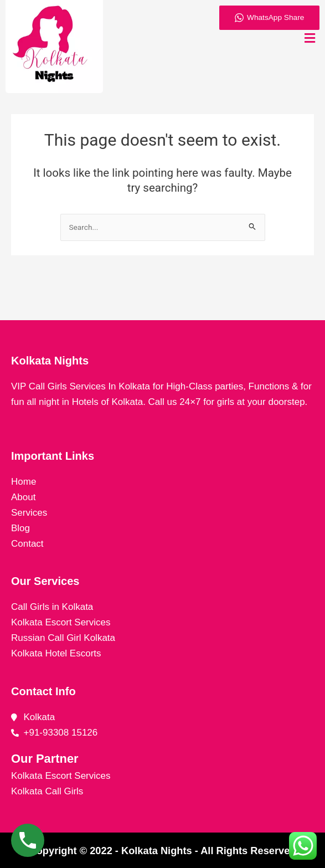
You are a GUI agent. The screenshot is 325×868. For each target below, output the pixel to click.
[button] (310, 38)
